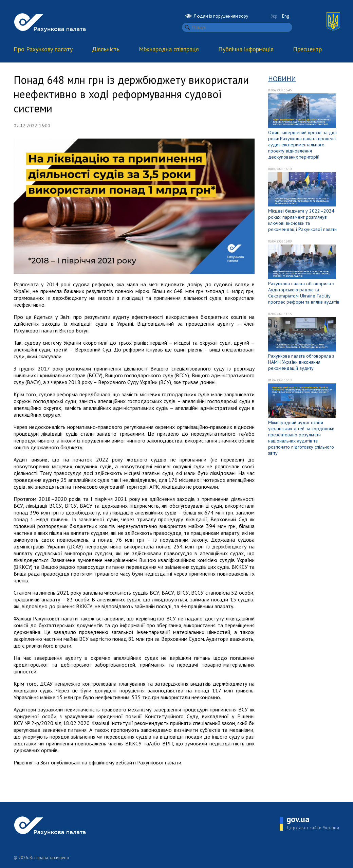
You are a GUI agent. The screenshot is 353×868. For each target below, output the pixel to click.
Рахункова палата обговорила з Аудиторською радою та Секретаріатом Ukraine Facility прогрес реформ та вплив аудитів (304, 293)
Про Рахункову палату (43, 49)
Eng (286, 16)
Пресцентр (307, 49)
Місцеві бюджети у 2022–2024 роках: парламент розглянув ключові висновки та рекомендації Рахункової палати (302, 220)
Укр (274, 16)
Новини (282, 79)
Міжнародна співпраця (169, 49)
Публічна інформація (246, 49)
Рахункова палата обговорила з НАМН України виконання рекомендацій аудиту (301, 362)
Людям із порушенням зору (217, 16)
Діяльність (106, 49)
